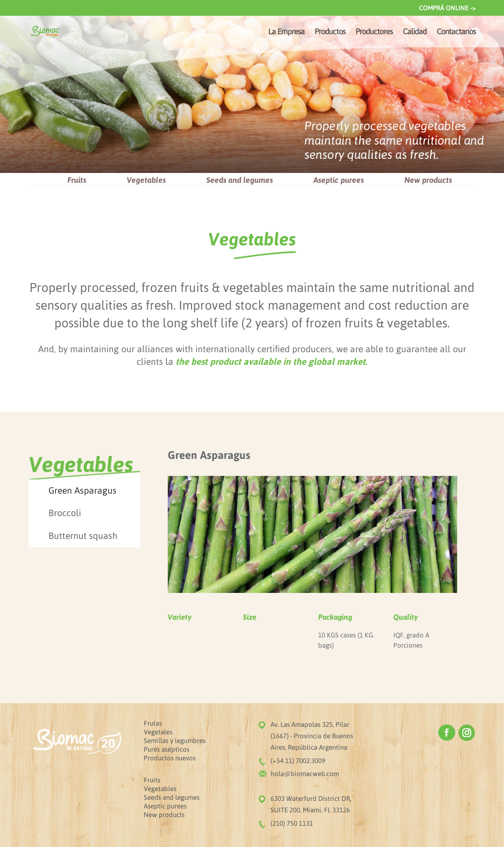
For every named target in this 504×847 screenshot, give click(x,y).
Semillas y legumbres (175, 741)
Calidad (415, 32)
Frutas (153, 723)
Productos (330, 32)
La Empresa (286, 32)
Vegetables (146, 180)
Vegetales (158, 732)
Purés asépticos (167, 749)
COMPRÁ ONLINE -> (447, 8)
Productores (374, 32)
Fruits (77, 180)
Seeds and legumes (240, 180)
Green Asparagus (82, 490)
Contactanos (456, 32)
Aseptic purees (339, 180)
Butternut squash (83, 536)
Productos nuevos (170, 758)
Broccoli (65, 513)
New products (428, 180)
